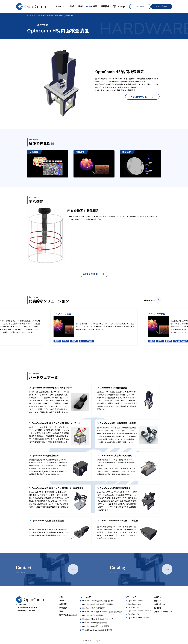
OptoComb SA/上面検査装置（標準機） (98, 604)
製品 (72, 6)
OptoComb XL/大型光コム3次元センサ (98, 619)
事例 (80, 6)
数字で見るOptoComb (68, 615)
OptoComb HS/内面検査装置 (94, 608)
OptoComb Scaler (135, 604)
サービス (60, 6)
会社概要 (93, 6)
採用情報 (105, 6)
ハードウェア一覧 (39, 16)
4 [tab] (99, 353)
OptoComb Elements (136, 601)
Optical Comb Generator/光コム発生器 (97, 630)
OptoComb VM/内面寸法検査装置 (96, 626)
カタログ (140, 6)
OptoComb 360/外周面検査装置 (95, 623)
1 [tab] (83, 353)
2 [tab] (89, 353)
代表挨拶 (63, 608)
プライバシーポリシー (163, 612)
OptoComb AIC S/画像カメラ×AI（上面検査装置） (103, 612)
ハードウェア (85, 597)
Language (121, 6)
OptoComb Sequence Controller (140, 611)
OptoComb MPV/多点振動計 (93, 615)
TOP (61, 597)
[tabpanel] (94, 327)
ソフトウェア (131, 597)
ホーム (29, 16)
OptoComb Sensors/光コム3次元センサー (98, 601)
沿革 (61, 611)
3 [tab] (94, 353)
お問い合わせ (162, 6)
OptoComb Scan (134, 607)
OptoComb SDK (134, 614)
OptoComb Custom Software (139, 618)
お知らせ (158, 597)
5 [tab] (105, 353)
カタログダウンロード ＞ (142, 97)
